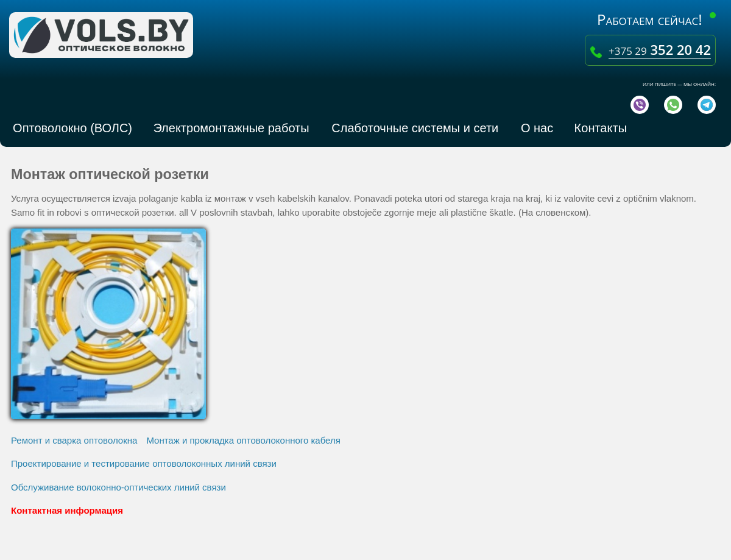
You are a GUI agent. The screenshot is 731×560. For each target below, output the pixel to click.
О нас (534, 128)
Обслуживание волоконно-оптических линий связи (118, 487)
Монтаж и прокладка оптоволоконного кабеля (243, 440)
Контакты (598, 128)
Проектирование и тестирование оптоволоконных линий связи (144, 463)
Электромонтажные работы (229, 128)
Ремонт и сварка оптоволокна (74, 440)
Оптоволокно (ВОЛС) (69, 128)
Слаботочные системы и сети (413, 128)
